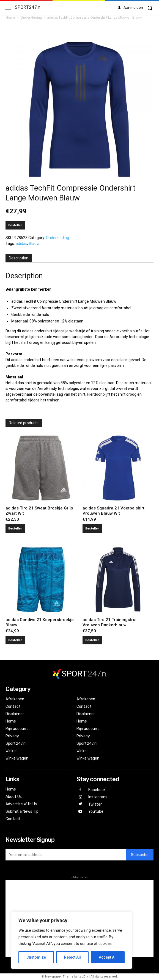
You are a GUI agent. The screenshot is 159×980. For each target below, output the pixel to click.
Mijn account (17, 729)
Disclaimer (15, 714)
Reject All (72, 957)
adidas (21, 243)
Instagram (98, 797)
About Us (14, 797)
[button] (150, 8)
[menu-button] (8, 8)
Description (19, 258)
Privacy (12, 736)
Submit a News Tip (22, 812)
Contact (13, 706)
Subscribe (140, 855)
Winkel (11, 751)
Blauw (34, 243)
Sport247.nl (16, 744)
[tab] (19, 258)
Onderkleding (31, 17)
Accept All (108, 957)
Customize (36, 957)
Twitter (95, 804)
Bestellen (15, 225)
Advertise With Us (21, 804)
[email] (66, 855)
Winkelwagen (17, 758)
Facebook (97, 790)
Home (10, 17)
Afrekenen (15, 699)
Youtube (96, 812)
